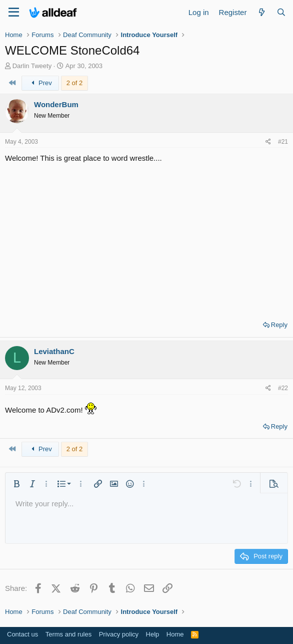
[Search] (281, 12)
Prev (40, 83)
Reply (279, 325)
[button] (16, 484)
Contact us (22, 634)
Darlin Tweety (32, 66)
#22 (283, 388)
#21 (283, 142)
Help (153, 634)
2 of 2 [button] (75, 83)
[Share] (268, 142)
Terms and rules (68, 634)
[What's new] (261, 12)
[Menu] (14, 13)
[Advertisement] (146, 238)
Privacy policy (119, 634)
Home (175, 634)
